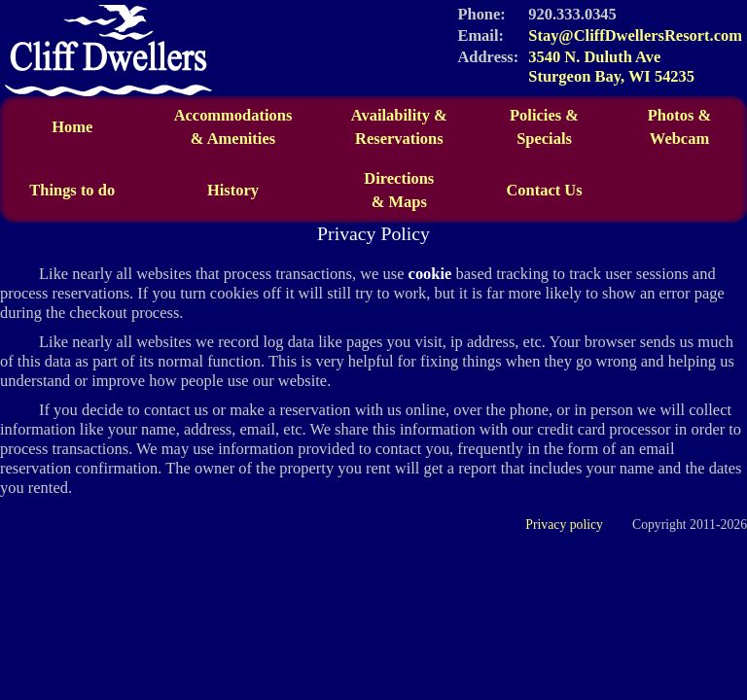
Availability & (399, 127)
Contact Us (544, 190)
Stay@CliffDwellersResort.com (635, 35)
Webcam (679, 139)
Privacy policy (564, 525)
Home (72, 127)
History (233, 190)
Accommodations (232, 127)
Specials (544, 139)
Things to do (72, 190)
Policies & (544, 115)
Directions (399, 191)
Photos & (679, 115)
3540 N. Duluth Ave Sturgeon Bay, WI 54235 (611, 67)
